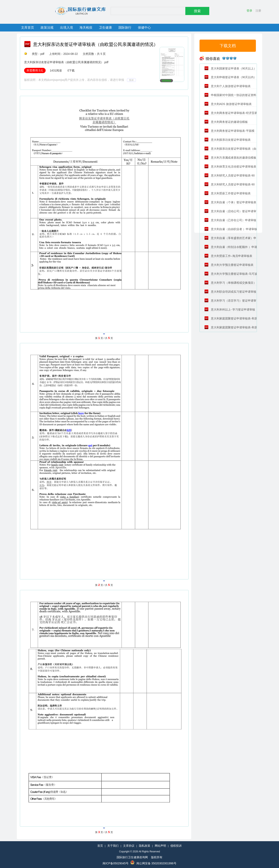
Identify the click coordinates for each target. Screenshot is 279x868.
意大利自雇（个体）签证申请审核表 (230, 202)
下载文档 (228, 46)
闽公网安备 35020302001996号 (156, 863)
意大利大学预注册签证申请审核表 (229, 265)
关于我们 (113, 846)
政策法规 (47, 28)
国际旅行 (125, 28)
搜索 (197, 11)
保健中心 (144, 28)
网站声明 (160, 846)
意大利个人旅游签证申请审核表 (227, 86)
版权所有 (157, 857)
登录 (249, 11)
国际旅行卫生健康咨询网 (132, 857)
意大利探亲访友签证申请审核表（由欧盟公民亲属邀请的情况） (96, 44)
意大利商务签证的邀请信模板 (226, 122)
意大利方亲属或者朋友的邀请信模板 (230, 158)
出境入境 (67, 28)
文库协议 (129, 846)
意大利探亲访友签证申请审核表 (227, 140)
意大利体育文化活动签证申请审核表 (230, 167)
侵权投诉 (176, 846)
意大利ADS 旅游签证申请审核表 (228, 104)
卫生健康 (105, 28)
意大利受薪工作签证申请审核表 (227, 193)
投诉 (131, 80)
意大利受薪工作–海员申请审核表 (228, 256)
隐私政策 (145, 846)
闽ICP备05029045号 (116, 863)
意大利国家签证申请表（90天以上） (230, 68)
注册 (258, 11)
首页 (100, 846)
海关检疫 (86, 28)
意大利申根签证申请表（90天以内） (230, 77)
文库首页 (28, 28)
